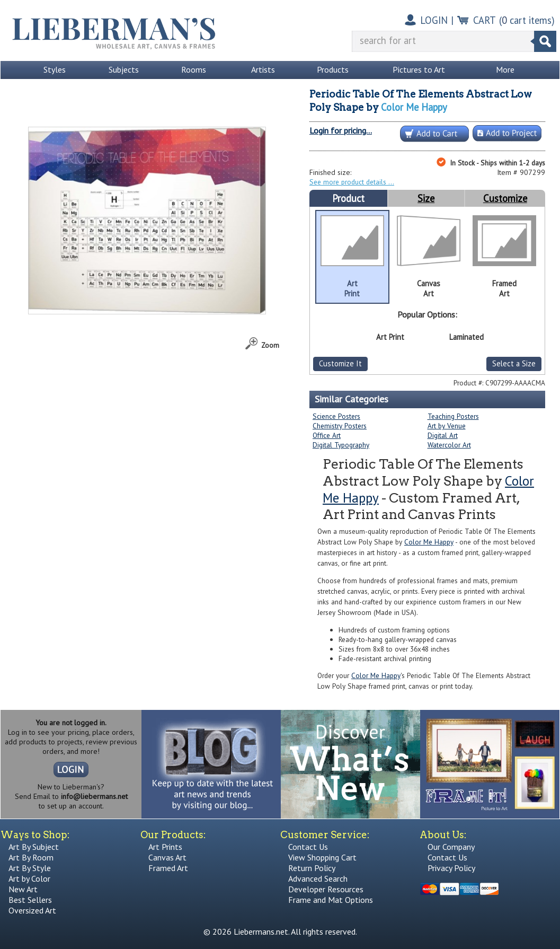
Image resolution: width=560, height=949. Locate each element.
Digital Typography (341, 445)
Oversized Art (32, 910)
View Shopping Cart (322, 857)
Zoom (270, 345)
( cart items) (527, 20)
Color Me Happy (414, 107)
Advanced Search (318, 878)
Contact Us (308, 847)
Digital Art (443, 435)
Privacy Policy (451, 868)
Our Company (451, 847)
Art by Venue (447, 426)
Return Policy (312, 868)
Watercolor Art (449, 445)
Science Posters (336, 416)
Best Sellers (30, 900)
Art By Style (30, 868)
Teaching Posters (453, 416)
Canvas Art (167, 857)
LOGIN (434, 20)
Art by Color (29, 878)
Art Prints (165, 847)
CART (485, 20)
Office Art (327, 435)
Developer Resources (326, 889)
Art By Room (31, 857)
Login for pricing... (341, 130)
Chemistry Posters (340, 426)
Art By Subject (34, 847)
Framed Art (168, 868)
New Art (23, 889)
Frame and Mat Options (331, 900)
